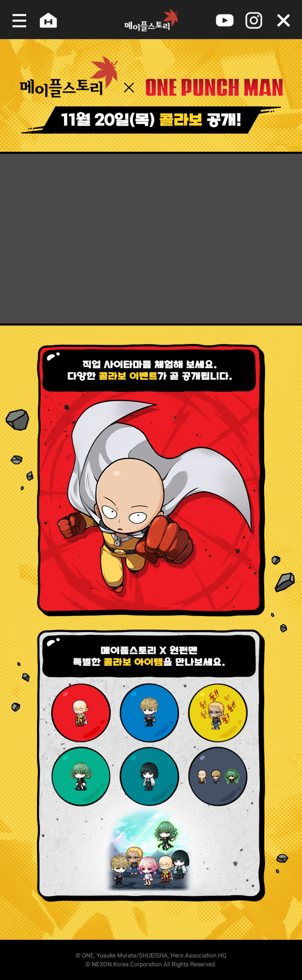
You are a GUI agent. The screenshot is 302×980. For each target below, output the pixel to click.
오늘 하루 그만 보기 (287, 20)
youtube (226, 20)
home (45, 20)
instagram (257, 20)
